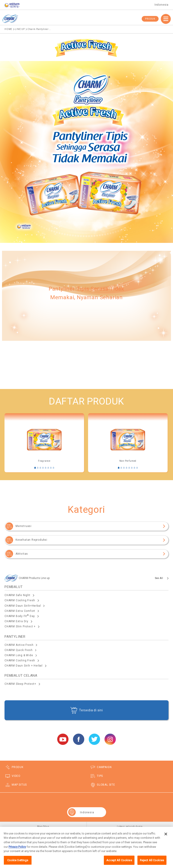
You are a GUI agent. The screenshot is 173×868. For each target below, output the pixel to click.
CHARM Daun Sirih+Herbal (23, 606)
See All (159, 578)
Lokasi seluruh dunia (130, 826)
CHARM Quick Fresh (19, 650)
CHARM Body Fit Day (20, 616)
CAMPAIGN (104, 767)
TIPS (100, 776)
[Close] (166, 839)
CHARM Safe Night (17, 595)
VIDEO (16, 776)
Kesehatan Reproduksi (31, 540)
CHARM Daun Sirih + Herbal (24, 666)
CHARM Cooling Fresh (20, 600)
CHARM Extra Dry (16, 621)
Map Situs (43, 826)
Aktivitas (22, 554)
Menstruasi (24, 526)
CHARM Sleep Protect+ (20, 684)
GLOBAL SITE (106, 785)
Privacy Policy (17, 852)
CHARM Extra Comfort (20, 611)
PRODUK (150, 19)
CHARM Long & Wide (19, 655)
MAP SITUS (19, 785)
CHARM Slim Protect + (20, 626)
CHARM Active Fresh (19, 645)
